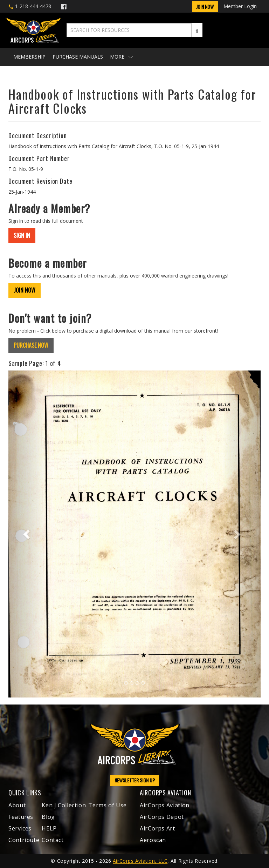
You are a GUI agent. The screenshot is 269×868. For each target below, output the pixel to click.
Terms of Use (108, 805)
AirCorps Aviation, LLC (140, 861)
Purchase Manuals (78, 57)
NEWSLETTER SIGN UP (135, 780)
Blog (48, 817)
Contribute (24, 840)
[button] (27, 534)
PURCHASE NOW (31, 345)
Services (20, 828)
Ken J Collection (64, 805)
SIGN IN (22, 235)
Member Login (240, 6)
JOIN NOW (25, 290)
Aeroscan (153, 840)
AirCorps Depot (162, 817)
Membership (29, 57)
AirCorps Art (157, 828)
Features (21, 817)
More (121, 57)
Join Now (205, 6)
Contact (53, 840)
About (17, 805)
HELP (49, 828)
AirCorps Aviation (165, 805)
